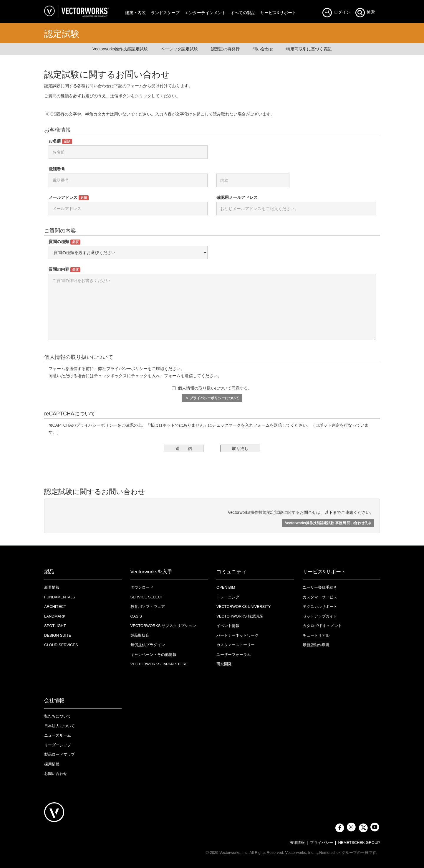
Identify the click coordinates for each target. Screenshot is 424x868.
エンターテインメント (205, 13)
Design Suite (58, 635)
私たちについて (58, 716)
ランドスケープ (165, 13)
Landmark (55, 616)
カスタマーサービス (320, 597)
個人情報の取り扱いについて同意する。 (212, 388)
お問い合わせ (56, 774)
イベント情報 (228, 626)
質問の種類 (64, 242)
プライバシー (322, 843)
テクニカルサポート (320, 607)
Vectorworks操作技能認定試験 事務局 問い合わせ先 (328, 523)
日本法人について (59, 726)
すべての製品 (243, 13)
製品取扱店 (140, 635)
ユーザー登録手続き (320, 587)
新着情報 (52, 587)
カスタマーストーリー (236, 645)
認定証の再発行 (225, 49)
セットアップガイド (320, 616)
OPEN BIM (226, 587)
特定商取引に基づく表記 (309, 49)
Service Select (147, 597)
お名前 (60, 141)
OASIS (136, 616)
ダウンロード (142, 587)
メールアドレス (69, 198)
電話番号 (57, 169)
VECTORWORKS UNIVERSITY (244, 607)
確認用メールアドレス (237, 197)
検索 (365, 13)
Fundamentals (60, 597)
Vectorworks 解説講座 (240, 616)
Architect (55, 607)
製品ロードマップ (59, 754)
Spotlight (55, 626)
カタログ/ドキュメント (322, 626)
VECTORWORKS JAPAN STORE (159, 664)
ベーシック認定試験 (179, 49)
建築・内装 (135, 13)
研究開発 (224, 664)
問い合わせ (263, 49)
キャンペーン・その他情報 (153, 655)
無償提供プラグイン (148, 645)
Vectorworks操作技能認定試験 (120, 49)
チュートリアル (316, 635)
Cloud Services (61, 645)
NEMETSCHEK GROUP (359, 843)
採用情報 (52, 764)
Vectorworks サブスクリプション (163, 626)
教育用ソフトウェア (148, 607)
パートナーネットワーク (237, 635)
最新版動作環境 (316, 645)
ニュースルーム (58, 735)
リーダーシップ (58, 745)
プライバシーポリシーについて (212, 398)
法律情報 (297, 843)
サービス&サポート (278, 13)
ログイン (338, 13)
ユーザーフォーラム (234, 655)
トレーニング (228, 597)
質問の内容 (64, 270)
